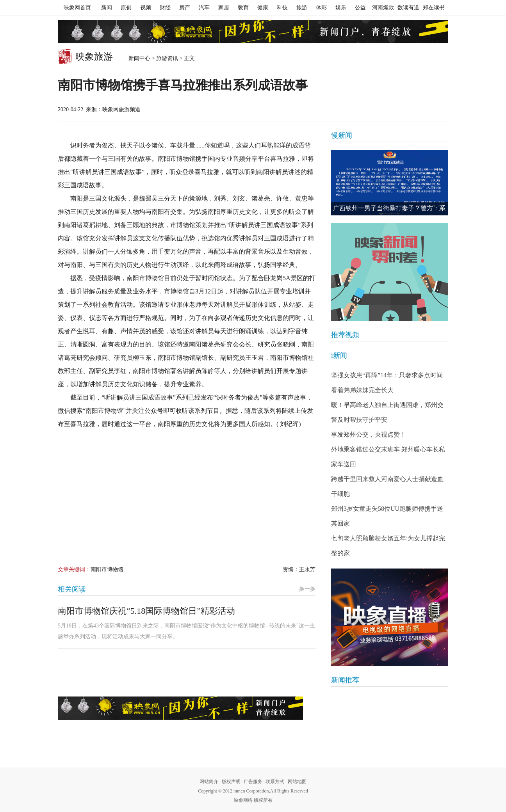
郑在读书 (434, 8)
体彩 (321, 8)
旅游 (302, 8)
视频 (146, 8)
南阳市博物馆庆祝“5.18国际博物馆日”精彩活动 (146, 611)
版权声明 (231, 782)
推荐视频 (345, 335)
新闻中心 (139, 58)
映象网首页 (77, 8)
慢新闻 (342, 135)
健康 (263, 8)
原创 (126, 8)
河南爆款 (383, 8)
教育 (243, 8)
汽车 (204, 8)
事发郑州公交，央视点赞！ (369, 434)
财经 (165, 8)
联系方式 (275, 782)
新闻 (107, 8)
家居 (224, 8)
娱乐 (341, 8)
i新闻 (339, 355)
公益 (360, 8)
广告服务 (253, 782)
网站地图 (297, 782)
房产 (185, 8)
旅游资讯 (167, 58)
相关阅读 (72, 589)
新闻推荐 (345, 680)
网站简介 (209, 782)
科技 (282, 8)
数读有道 (408, 8)
